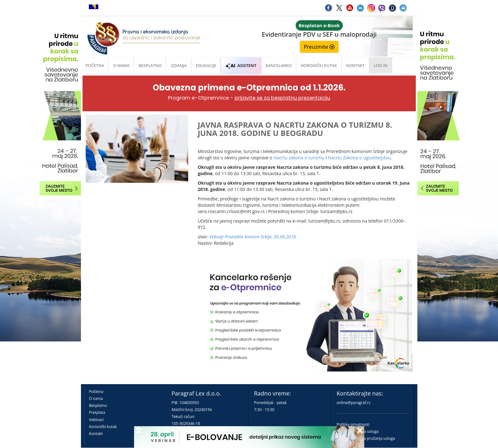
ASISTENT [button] (241, 65)
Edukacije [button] (206, 65)
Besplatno (150, 65)
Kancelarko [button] (279, 65)
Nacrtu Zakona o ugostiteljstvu (359, 158)
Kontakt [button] (355, 65)
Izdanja (179, 65)
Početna (95, 65)
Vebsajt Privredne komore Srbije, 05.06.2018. (253, 237)
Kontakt (96, 434)
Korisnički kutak (103, 427)
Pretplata (97, 412)
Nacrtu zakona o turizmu (299, 158)
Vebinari (96, 420)
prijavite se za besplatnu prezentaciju (282, 98)
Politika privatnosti (353, 424)
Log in (381, 65)
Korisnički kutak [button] (319, 65)
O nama (121, 65)
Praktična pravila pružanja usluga (366, 438)
